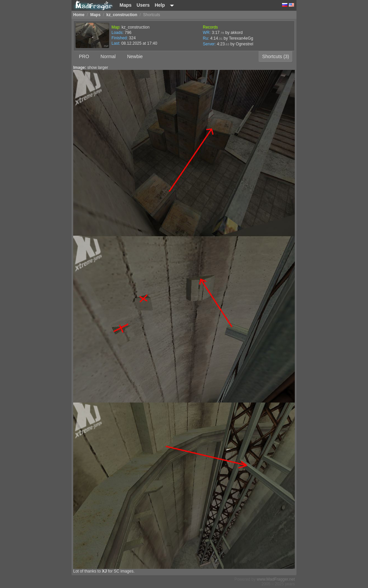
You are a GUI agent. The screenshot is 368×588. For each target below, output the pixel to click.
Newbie (135, 56)
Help (160, 5)
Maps (126, 5)
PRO (84, 56)
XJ (104, 571)
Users (143, 5)
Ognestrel (244, 44)
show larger (98, 68)
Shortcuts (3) (276, 56)
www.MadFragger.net (276, 579)
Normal (108, 56)
